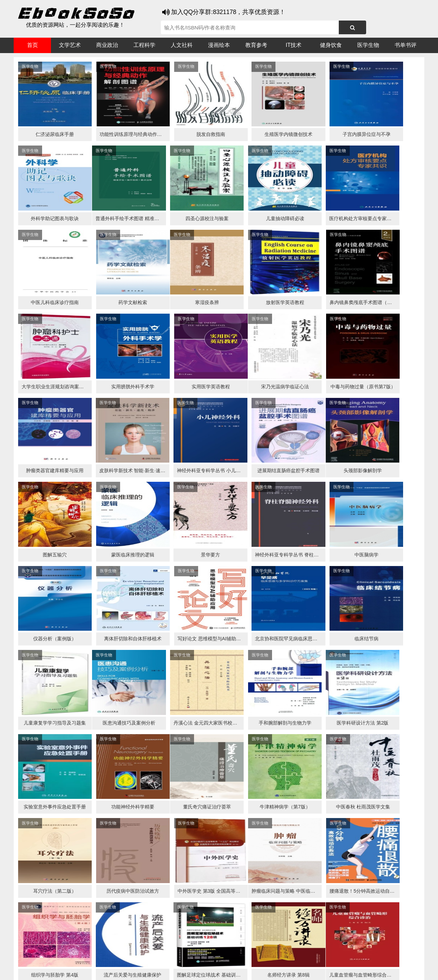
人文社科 (182, 45)
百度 (109, 957)
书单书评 (405, 45)
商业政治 (107, 45)
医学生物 (368, 45)
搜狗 (82, 957)
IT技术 (294, 45)
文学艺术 (70, 45)
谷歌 (68, 957)
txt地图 (366, 970)
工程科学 (144, 45)
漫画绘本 (219, 45)
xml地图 (346, 970)
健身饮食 (331, 45)
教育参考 (256, 45)
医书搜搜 (50, 957)
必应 (96, 957)
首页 (33, 45)
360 (122, 957)
